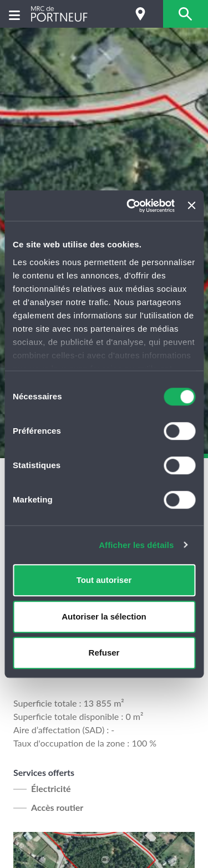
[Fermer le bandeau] (191, 206)
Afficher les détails (136, 545)
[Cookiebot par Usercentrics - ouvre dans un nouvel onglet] (131, 206)
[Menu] (14, 14)
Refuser (104, 653)
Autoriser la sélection (104, 616)
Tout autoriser (104, 580)
